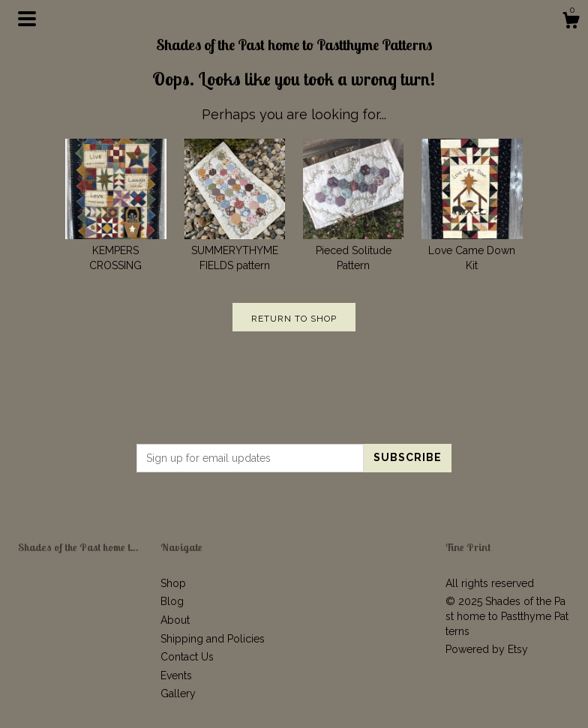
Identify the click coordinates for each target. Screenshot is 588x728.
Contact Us (187, 657)
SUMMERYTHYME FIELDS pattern (235, 250)
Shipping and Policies (213, 639)
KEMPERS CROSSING (115, 250)
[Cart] (571, 22)
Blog (172, 601)
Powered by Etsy (487, 649)
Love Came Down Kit (472, 250)
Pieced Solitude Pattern (353, 250)
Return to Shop (294, 319)
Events (176, 676)
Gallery (178, 694)
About (175, 620)
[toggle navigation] (27, 19)
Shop (173, 583)
